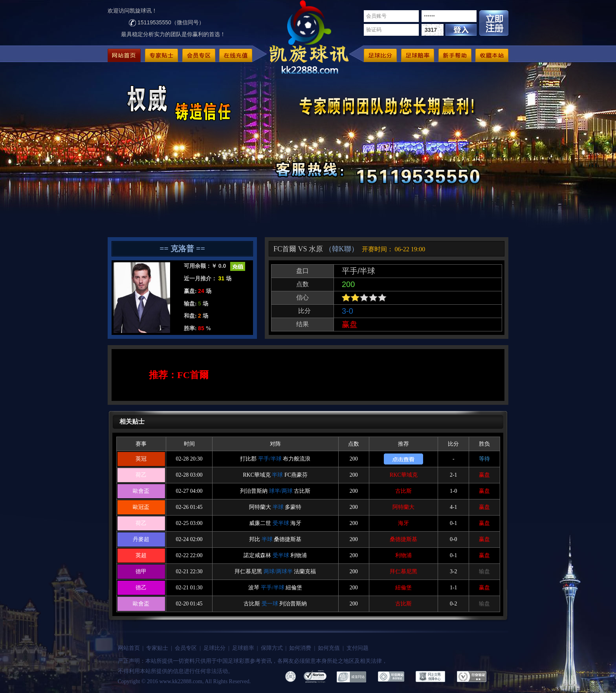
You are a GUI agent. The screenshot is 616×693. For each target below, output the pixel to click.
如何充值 (329, 648)
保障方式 (272, 648)
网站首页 (129, 648)
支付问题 (357, 648)
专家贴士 (157, 648)
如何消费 (300, 648)
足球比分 (214, 648)
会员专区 (186, 648)
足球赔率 (243, 648)
